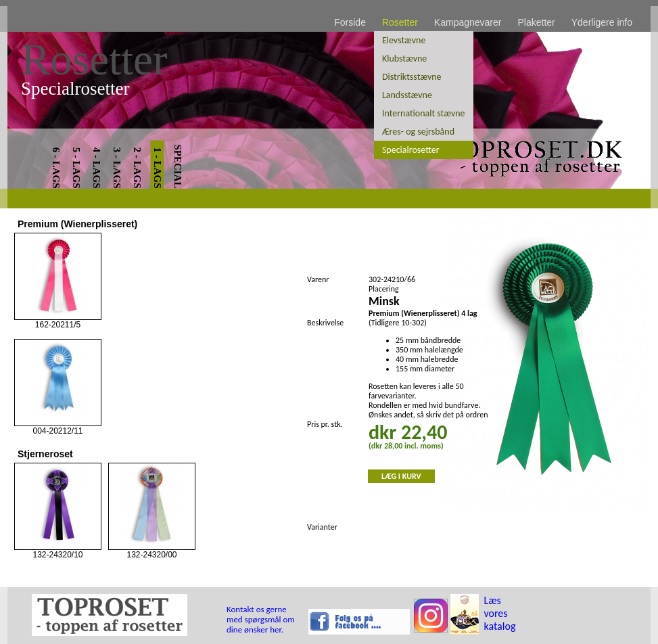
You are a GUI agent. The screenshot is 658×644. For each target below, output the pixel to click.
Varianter (322, 527)
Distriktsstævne (412, 77)
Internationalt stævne (424, 113)
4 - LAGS (97, 168)
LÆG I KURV (401, 476)
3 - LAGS (117, 168)
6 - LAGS (56, 168)
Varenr (318, 279)
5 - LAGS (76, 168)
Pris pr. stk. (325, 424)
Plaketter (536, 22)
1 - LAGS (158, 168)
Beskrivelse (325, 323)
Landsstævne (407, 95)
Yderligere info (602, 22)
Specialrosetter (411, 150)
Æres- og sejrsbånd (418, 132)
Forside (350, 22)
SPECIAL (178, 166)
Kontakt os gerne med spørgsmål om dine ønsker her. (261, 619)
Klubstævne (404, 59)
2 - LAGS (137, 168)
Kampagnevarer (468, 22)
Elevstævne (404, 40)
